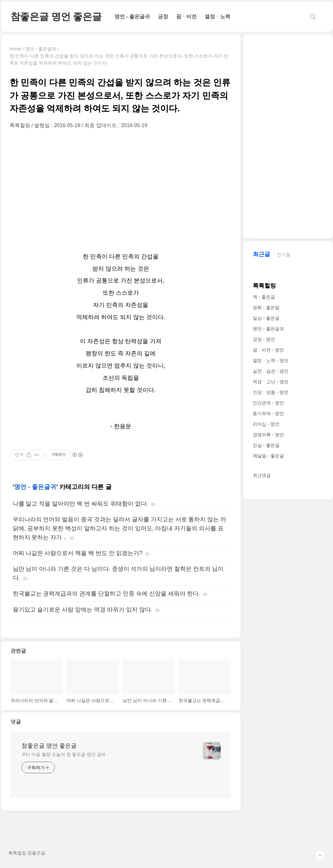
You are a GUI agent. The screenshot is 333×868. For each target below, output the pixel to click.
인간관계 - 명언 (268, 403)
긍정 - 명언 (264, 339)
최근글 (261, 254)
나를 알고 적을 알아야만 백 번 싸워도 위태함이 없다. (81, 504)
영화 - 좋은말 (266, 308)
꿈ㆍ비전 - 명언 (268, 350)
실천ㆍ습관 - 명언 (270, 371)
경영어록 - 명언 (268, 435)
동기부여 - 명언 (268, 413)
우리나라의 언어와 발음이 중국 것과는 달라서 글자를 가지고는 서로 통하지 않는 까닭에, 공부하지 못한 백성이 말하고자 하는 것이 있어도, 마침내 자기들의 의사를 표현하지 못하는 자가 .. (120, 528)
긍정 (163, 17)
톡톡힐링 (264, 286)
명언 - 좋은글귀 (132, 17)
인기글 (284, 255)
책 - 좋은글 (264, 297)
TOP (320, 855)
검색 (313, 17)
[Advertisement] (121, 190)
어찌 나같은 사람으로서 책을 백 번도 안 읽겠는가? (78, 553)
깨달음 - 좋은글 (268, 456)
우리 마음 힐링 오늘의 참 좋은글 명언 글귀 (64, 754)
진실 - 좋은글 (266, 445)
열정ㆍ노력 (218, 17)
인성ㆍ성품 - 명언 (270, 392)
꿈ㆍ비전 (186, 17)
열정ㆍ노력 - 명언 (270, 360)
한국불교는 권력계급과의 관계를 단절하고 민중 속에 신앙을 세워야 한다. (107, 594)
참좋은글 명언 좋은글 (56, 17)
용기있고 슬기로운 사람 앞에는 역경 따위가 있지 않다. (83, 610)
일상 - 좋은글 (266, 318)
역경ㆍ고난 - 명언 (270, 382)
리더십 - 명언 (266, 424)
